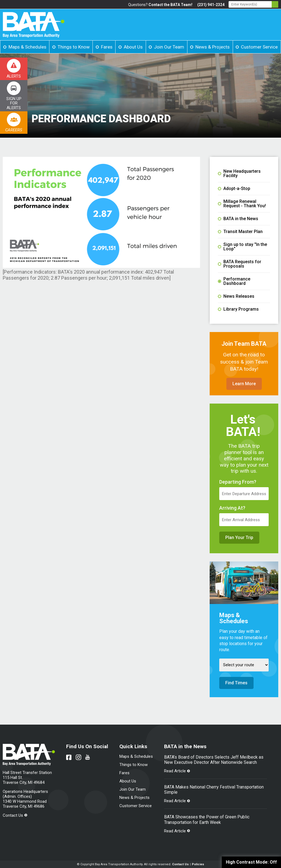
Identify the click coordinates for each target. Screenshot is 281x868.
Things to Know (74, 47)
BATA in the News (238, 219)
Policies (198, 864)
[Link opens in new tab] (14, 96)
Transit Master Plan (240, 232)
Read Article (175, 771)
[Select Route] (244, 665)
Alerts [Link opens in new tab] (14, 76)
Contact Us (13, 815)
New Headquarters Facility (239, 174)
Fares (107, 47)
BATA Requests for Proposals (240, 264)
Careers (14, 130)
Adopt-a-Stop (234, 189)
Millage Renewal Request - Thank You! (242, 204)
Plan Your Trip (239, 537)
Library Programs (238, 309)
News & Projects (213, 47)
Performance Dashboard (234, 281)
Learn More (244, 384)
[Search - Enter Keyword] (253, 4)
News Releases (236, 296)
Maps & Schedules (27, 47)
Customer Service (259, 47)
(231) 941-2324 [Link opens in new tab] (211, 5)
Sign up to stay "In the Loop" (242, 247)
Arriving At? (232, 508)
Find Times (236, 683)
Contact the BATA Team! (170, 5)
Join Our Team (169, 47)
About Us (133, 47)
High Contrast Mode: (251, 862)
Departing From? (238, 482)
